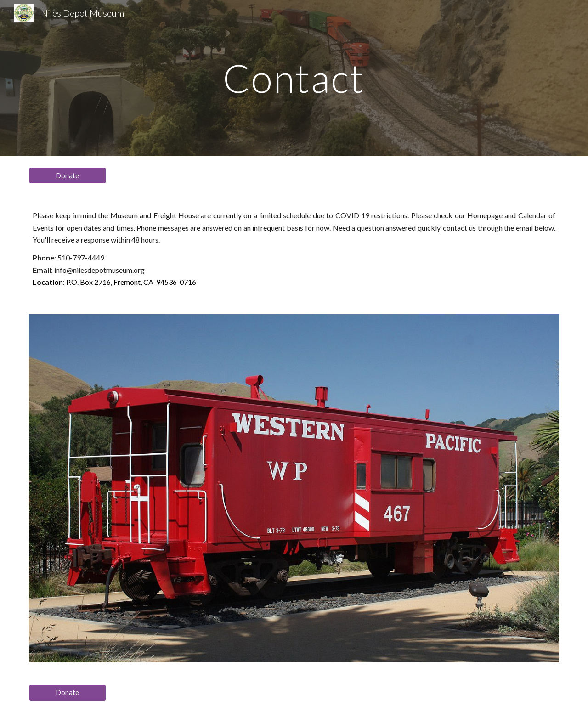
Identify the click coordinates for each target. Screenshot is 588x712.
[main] (294, 78)
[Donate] (68, 175)
